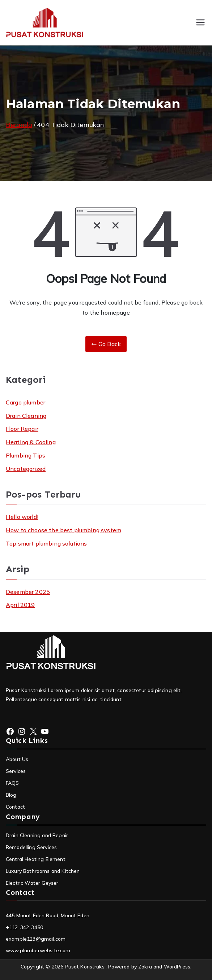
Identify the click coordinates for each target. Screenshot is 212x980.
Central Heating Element (36, 859)
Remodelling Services (31, 847)
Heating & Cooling (31, 442)
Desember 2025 (28, 592)
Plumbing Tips (26, 455)
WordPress (177, 967)
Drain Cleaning (26, 416)
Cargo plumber (26, 402)
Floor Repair (22, 429)
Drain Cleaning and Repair (37, 835)
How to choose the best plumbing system (63, 530)
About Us (17, 759)
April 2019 (20, 605)
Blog (11, 795)
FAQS (12, 783)
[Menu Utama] (200, 22)
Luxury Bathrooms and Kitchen (43, 871)
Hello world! (22, 517)
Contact (15, 807)
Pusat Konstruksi (85, 967)
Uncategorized (26, 469)
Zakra (145, 967)
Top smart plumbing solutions (46, 543)
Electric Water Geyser (32, 883)
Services (16, 771)
